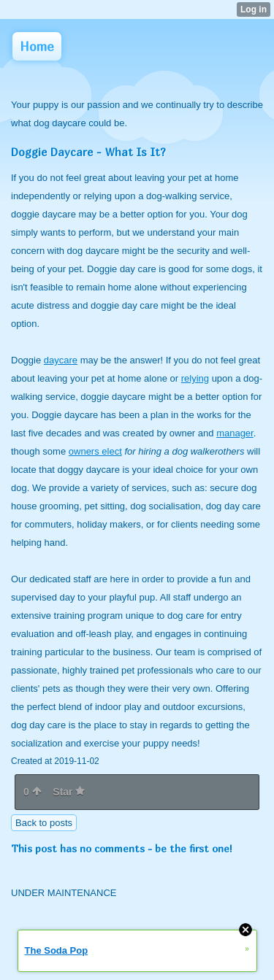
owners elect (95, 451)
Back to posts (44, 823)
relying (195, 378)
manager (235, 433)
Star (69, 792)
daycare (61, 360)
